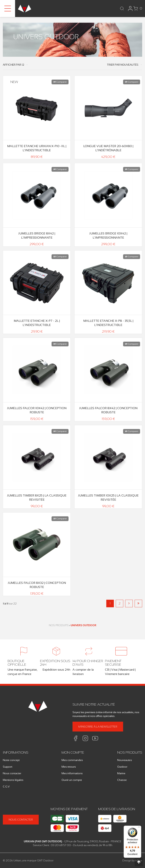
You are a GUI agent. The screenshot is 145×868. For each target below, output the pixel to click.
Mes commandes (72, 760)
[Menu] (139, 828)
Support (8, 767)
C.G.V (6, 787)
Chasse (122, 780)
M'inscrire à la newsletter (98, 727)
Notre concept (11, 760)
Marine (121, 773)
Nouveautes (125, 760)
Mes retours (69, 767)
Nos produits (59, 625)
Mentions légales (13, 780)
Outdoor (122, 767)
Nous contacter (12, 773)
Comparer (60, 82)
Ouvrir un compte (72, 780)
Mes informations (72, 773)
